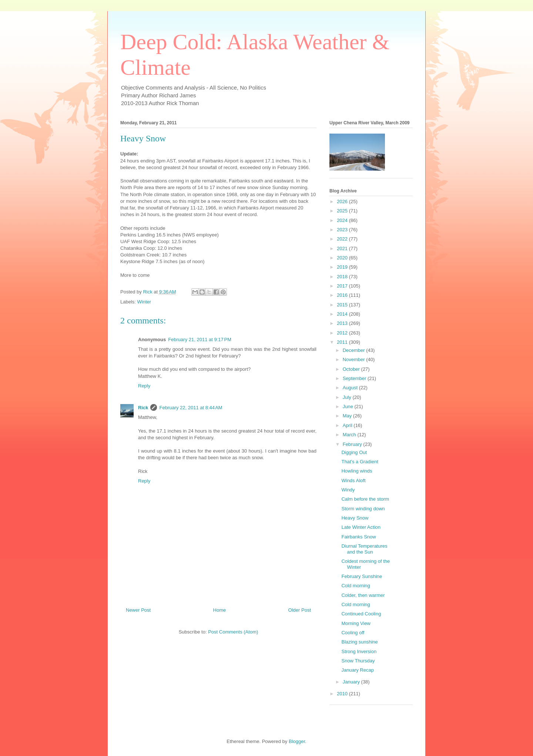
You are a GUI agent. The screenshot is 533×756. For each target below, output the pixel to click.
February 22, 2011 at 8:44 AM (191, 408)
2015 (343, 305)
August (351, 388)
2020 (343, 258)
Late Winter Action (361, 527)
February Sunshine (362, 576)
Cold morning (356, 586)
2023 (343, 230)
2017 (343, 286)
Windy (348, 490)
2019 (343, 267)
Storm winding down (363, 509)
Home (220, 610)
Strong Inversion (359, 651)
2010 (343, 694)
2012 (343, 333)
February (353, 444)
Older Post (300, 610)
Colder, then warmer (363, 595)
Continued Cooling (361, 614)
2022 (343, 239)
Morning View (356, 623)
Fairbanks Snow (358, 537)
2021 (343, 248)
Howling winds (357, 471)
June (349, 406)
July (348, 397)
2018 (343, 277)
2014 (343, 314)
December (355, 350)
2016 (343, 295)
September (355, 378)
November (355, 359)
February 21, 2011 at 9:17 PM (200, 340)
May (348, 416)
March (350, 435)
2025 (343, 211)
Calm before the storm (365, 499)
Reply (144, 386)
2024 (343, 220)
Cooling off (353, 633)
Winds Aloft (353, 481)
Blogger (297, 741)
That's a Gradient (360, 462)
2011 (343, 342)
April (348, 425)
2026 (343, 201)
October (352, 369)
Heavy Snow (355, 518)
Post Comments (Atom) (233, 632)
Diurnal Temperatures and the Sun (364, 549)
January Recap (357, 670)
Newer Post (138, 610)
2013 (343, 323)
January (352, 682)
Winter (144, 302)
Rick (143, 408)
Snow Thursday (358, 661)
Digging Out (354, 452)
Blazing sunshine (359, 642)
